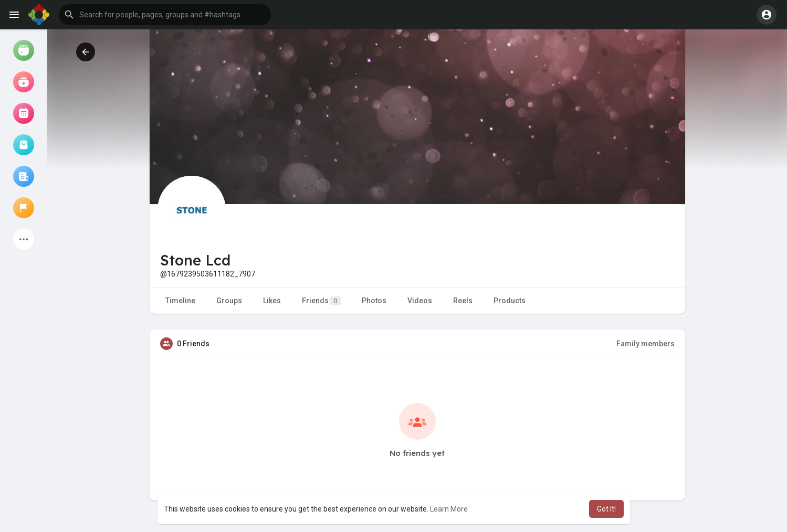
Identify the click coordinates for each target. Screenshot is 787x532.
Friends (321, 301)
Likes (272, 301)
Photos (374, 301)
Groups (229, 301)
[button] (165, 15)
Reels (463, 301)
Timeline (180, 301)
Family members (646, 344)
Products (510, 301)
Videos (420, 301)
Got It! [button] (606, 509)
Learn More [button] (449, 509)
